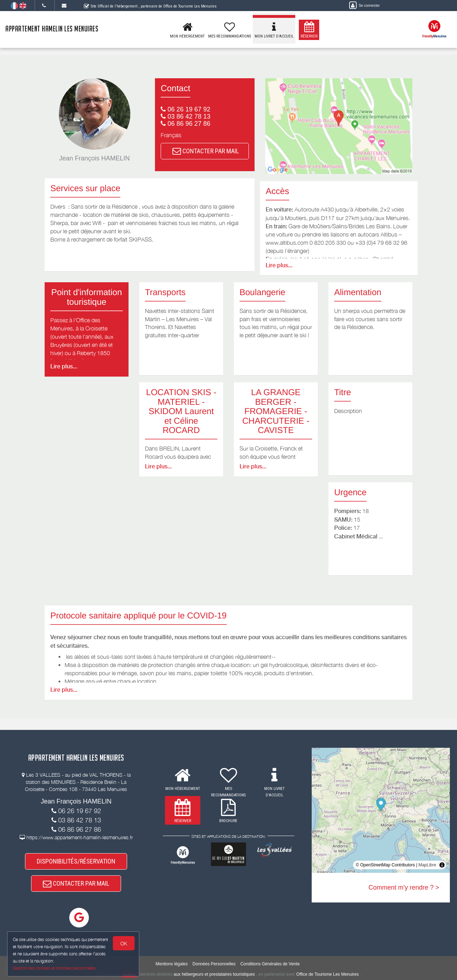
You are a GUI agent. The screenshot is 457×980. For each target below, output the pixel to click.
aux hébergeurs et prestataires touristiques (214, 975)
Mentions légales (172, 964)
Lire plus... (279, 265)
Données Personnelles (214, 964)
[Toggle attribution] (442, 865)
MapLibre (427, 865)
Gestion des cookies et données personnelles (54, 968)
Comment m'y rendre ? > (404, 887)
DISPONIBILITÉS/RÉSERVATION (76, 861)
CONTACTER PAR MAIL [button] (206, 151)
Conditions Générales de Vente (270, 964)
